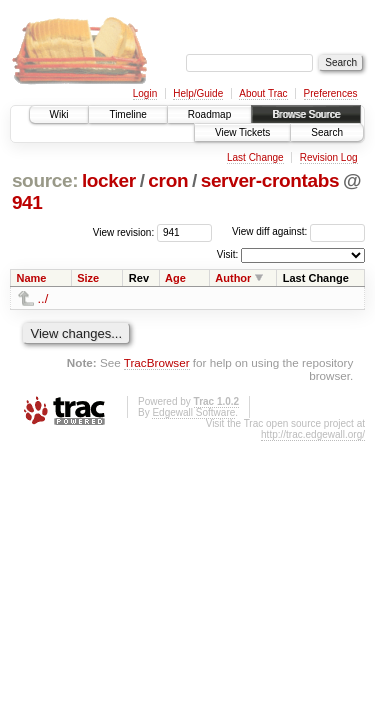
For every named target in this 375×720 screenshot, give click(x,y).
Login (145, 93)
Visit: (228, 254)
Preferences (331, 93)
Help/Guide (198, 93)
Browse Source (306, 114)
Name (32, 278)
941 (27, 202)
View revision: (124, 231)
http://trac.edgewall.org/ (313, 434)
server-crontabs (270, 180)
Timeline (127, 114)
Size (88, 278)
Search (327, 132)
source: (45, 180)
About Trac (263, 93)
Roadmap (209, 114)
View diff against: (298, 231)
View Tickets (242, 132)
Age (175, 278)
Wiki (59, 114)
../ (43, 298)
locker (109, 180)
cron (168, 180)
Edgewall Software (193, 412)
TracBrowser (157, 362)
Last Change (255, 157)
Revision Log (329, 157)
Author (233, 278)
